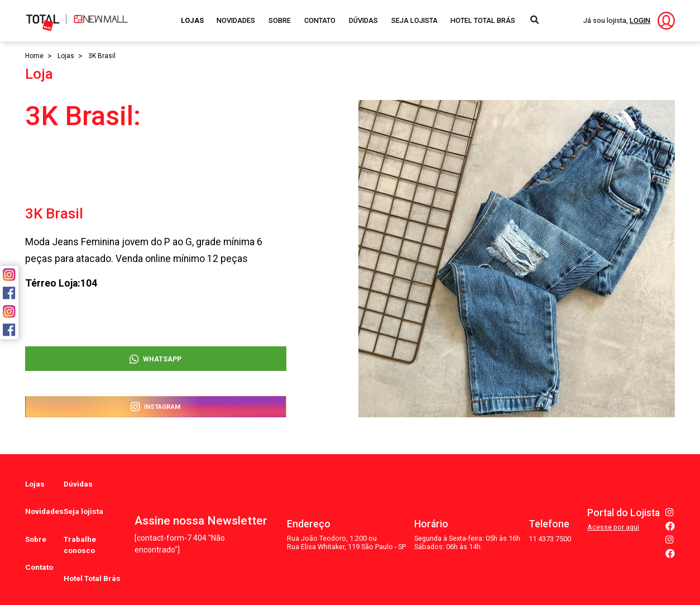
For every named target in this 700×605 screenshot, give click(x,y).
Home (34, 56)
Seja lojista (80, 497)
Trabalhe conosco (77, 521)
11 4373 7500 (550, 519)
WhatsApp (155, 355)
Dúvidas (363, 20)
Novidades (236, 20)
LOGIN (640, 20)
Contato (320, 20)
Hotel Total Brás (483, 20)
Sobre (280, 20)
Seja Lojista (414, 20)
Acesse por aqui (613, 508)
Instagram (155, 406)
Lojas (192, 20)
